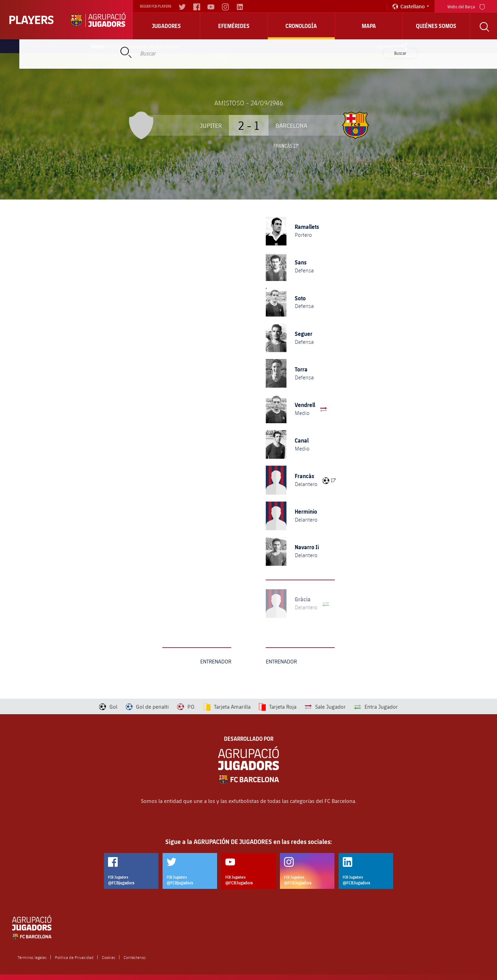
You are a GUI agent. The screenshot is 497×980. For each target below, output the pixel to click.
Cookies (109, 957)
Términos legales (32, 957)
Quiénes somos (436, 26)
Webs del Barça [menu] (466, 6)
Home (98, 46)
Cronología (301, 26)
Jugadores (166, 26)
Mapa (369, 26)
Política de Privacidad (74, 957)
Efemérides (234, 26)
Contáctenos (135, 957)
